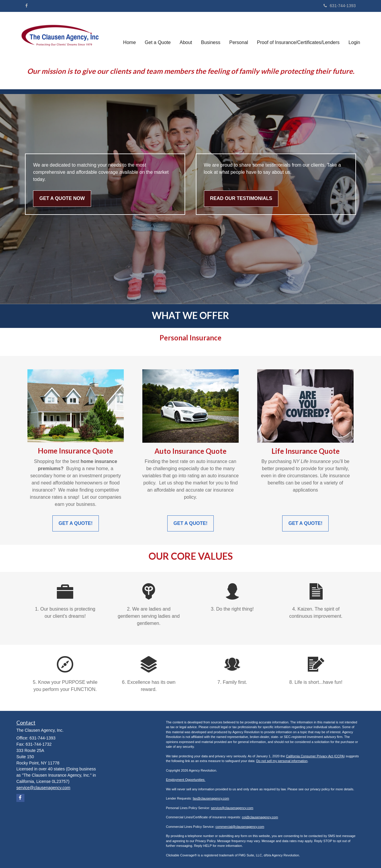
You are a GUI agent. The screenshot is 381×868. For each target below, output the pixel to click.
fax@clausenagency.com (211, 798)
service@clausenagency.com (232, 808)
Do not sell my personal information (282, 761)
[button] (158, 37)
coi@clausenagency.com (260, 817)
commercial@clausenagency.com (240, 827)
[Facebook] (26, 6)
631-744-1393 (340, 6)
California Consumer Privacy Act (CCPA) (316, 756)
